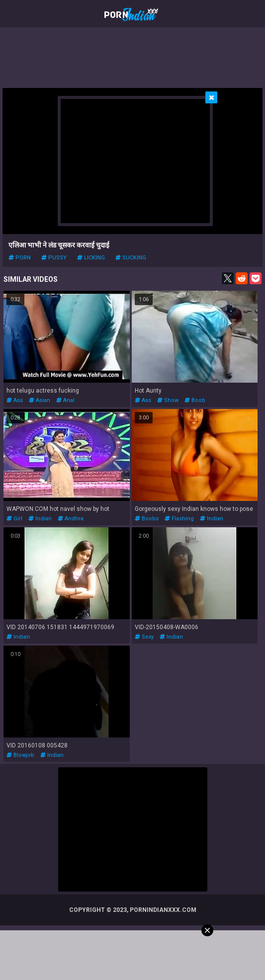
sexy (144, 637)
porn (20, 258)
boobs (147, 519)
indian (40, 519)
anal (65, 400)
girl (14, 519)
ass (15, 400)
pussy (54, 258)
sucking (131, 258)
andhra (71, 519)
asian (40, 400)
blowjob (20, 755)
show (168, 400)
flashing (179, 519)
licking (91, 258)
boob (195, 400)
